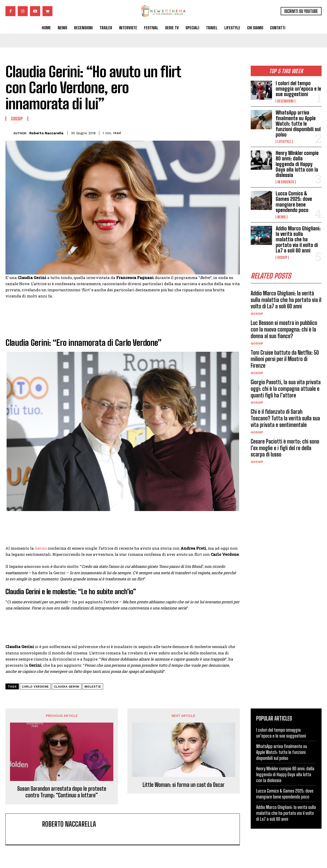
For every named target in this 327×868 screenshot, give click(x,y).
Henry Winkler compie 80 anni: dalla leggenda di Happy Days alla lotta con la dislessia (297, 164)
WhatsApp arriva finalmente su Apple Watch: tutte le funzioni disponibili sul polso (298, 124)
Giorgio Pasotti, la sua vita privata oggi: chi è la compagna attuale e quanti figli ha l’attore (286, 389)
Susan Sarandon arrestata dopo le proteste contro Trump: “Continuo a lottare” (62, 792)
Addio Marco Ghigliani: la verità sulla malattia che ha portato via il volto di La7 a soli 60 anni (298, 239)
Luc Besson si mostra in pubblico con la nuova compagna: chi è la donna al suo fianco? (284, 330)
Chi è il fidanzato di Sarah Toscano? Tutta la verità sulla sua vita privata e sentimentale (285, 418)
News (281, 217)
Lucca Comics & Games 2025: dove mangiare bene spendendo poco (294, 202)
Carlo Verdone (35, 687)
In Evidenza (286, 182)
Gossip (282, 257)
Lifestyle (284, 142)
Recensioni (285, 101)
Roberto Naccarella (46, 133)
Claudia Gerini (67, 687)
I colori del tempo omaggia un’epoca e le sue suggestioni (298, 89)
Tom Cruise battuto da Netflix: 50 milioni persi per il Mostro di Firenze (285, 359)
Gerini (41, 548)
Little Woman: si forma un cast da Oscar (184, 785)
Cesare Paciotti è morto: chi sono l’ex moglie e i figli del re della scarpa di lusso (285, 448)
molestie (93, 687)
